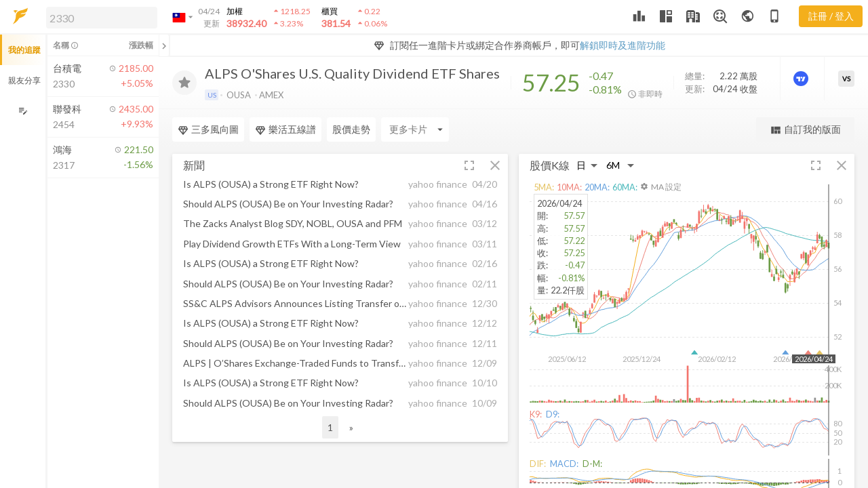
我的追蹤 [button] (24, 50)
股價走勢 (351, 129)
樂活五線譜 (285, 129)
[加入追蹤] (184, 83)
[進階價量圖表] (802, 79)
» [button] (351, 427)
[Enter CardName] (415, 129)
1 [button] (330, 427)
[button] (99, 17)
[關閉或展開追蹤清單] (164, 45)
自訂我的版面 (805, 130)
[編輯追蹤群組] (23, 111)
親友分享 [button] (24, 80)
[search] (102, 18)
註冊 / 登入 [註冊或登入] (831, 16)
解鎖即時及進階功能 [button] (623, 45)
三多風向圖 (208, 129)
